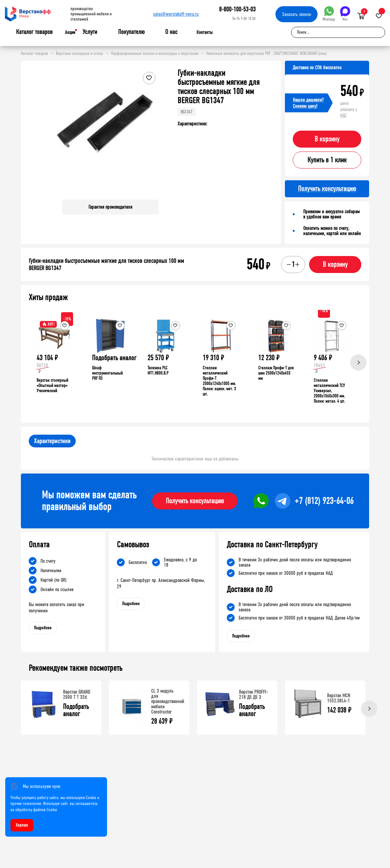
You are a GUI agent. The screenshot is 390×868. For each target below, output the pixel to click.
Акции (70, 32)
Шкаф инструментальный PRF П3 (107, 373)
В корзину (327, 139)
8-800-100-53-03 (237, 9)
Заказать (296, 14)
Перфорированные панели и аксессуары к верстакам (155, 54)
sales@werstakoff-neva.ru (176, 14)
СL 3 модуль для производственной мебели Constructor (168, 701)
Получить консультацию (195, 501)
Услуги (90, 32)
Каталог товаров (34, 32)
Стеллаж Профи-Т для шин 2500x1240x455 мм (276, 373)
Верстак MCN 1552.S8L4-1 (339, 698)
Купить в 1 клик (327, 160)
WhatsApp (329, 14)
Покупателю (131, 32)
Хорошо (22, 825)
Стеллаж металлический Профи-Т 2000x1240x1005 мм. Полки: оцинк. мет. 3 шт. (219, 381)
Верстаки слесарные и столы (79, 54)
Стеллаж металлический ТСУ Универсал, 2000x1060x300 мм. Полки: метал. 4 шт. (329, 391)
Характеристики (52, 441)
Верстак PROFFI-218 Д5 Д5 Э (253, 694)
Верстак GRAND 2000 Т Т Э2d (77, 694)
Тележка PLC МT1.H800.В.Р (158, 370)
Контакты (204, 32)
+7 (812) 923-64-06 (324, 501)
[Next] (358, 362)
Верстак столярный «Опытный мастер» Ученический (52, 386)
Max (345, 14)
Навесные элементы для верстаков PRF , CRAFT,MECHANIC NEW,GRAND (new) (266, 54)
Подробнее (43, 628)
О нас (171, 32)
